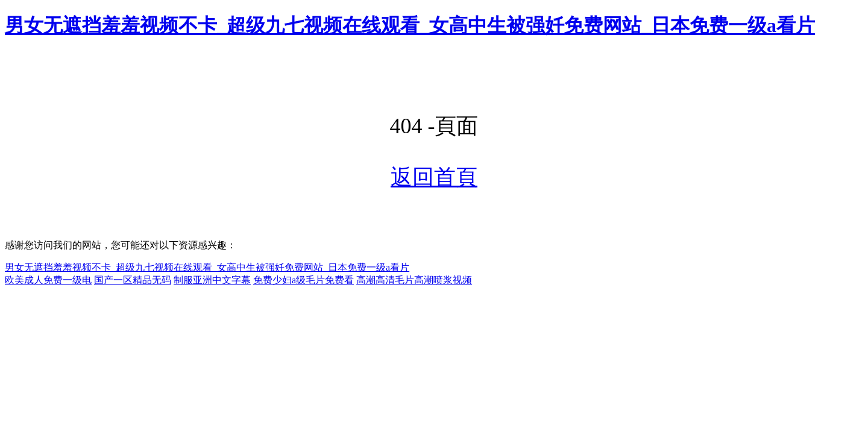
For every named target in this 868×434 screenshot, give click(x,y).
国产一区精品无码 (133, 280)
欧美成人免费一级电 (48, 280)
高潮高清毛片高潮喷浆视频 (414, 280)
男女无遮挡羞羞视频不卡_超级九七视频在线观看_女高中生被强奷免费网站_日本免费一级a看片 (410, 25)
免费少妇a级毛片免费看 (303, 280)
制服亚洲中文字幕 (212, 280)
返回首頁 (434, 177)
